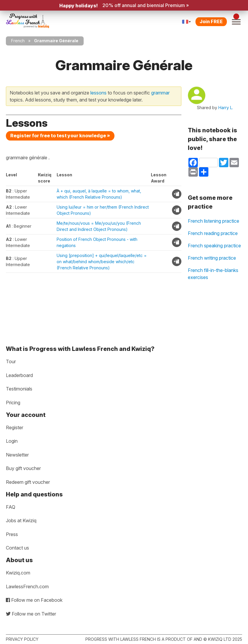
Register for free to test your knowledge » (60, 136)
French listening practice (214, 221)
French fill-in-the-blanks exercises (213, 274)
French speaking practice (214, 246)
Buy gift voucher (23, 468)
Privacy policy (22, 639)
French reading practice (213, 233)
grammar (160, 93)
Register (15, 427)
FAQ (11, 507)
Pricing (13, 403)
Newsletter (17, 455)
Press (12, 534)
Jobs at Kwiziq (21, 520)
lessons (98, 93)
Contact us (17, 548)
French (18, 41)
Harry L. (226, 108)
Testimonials (19, 389)
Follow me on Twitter (31, 614)
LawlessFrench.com (27, 586)
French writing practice (212, 258)
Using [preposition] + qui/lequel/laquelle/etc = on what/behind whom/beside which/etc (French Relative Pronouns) (102, 262)
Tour (11, 361)
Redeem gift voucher (28, 482)
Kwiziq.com (18, 573)
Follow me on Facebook (34, 600)
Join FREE (211, 21)
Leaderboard (19, 375)
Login (12, 441)
